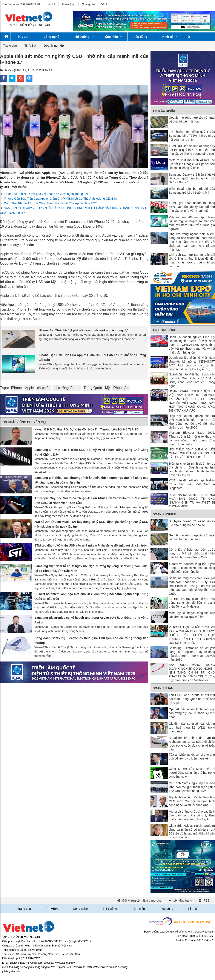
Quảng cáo (88, 4)
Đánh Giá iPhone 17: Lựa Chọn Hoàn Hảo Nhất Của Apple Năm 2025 (51, 203)
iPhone (16, 388)
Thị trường (84, 37)
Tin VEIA (24, 37)
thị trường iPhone (67, 388)
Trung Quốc (93, 388)
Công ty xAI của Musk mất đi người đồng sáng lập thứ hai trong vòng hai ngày (192, 773)
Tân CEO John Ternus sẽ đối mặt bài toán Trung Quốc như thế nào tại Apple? (192, 699)
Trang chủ (10, 46)
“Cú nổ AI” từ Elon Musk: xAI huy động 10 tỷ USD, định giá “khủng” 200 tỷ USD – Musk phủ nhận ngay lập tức (91, 524)
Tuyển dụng (69, 4)
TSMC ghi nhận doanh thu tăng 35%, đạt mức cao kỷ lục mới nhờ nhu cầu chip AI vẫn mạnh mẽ (192, 207)
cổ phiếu (44, 388)
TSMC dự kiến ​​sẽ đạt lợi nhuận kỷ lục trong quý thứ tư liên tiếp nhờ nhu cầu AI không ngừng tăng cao (192, 150)
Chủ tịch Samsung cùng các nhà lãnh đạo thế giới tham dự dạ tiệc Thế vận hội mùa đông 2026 (192, 787)
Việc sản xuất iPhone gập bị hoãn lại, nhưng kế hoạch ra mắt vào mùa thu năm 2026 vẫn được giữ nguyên (192, 223)
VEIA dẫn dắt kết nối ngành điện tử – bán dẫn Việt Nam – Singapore (192, 484)
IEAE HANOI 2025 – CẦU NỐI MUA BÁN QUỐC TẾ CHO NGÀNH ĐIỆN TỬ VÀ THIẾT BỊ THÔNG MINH (192, 501)
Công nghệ (53, 37)
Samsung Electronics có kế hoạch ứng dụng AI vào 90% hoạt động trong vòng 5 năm (91, 620)
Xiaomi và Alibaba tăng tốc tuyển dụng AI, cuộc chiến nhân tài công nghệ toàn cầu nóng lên (192, 568)
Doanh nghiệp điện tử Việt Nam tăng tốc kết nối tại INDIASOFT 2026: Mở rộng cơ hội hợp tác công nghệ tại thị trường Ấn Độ (192, 363)
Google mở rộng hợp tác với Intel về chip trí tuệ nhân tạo (192, 119)
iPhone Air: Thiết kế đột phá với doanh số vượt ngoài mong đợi (46, 194)
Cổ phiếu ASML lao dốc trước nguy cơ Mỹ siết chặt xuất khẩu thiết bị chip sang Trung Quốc (192, 553)
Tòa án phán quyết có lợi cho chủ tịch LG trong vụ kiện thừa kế (192, 756)
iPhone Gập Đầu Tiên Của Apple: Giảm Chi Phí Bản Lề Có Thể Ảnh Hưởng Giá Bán (60, 199)
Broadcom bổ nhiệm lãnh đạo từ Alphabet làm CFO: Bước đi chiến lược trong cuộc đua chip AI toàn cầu (192, 744)
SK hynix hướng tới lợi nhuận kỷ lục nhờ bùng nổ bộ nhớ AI (192, 523)
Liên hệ (51, 4)
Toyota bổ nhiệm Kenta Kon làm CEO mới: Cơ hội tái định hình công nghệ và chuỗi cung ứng (192, 801)
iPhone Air (121, 388)
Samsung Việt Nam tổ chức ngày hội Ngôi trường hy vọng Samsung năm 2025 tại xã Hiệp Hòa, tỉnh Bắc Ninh (91, 568)
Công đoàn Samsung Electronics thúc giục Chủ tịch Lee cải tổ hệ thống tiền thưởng (91, 640)
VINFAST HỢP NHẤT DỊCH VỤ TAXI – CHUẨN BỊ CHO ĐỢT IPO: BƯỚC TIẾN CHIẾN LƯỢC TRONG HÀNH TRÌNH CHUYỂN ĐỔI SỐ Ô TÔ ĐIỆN (192, 635)
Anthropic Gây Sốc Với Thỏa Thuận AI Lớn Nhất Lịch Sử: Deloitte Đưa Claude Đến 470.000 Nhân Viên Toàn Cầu (91, 501)
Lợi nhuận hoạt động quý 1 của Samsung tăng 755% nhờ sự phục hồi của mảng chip (192, 136)
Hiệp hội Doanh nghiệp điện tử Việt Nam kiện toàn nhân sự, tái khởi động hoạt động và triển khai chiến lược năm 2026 (192, 422)
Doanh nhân (163, 688)
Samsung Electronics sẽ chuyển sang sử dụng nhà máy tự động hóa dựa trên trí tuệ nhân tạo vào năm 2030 (192, 654)
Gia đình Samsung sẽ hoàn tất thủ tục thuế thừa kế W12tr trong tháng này (192, 727)
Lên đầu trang (183, 900)
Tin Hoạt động (165, 330)
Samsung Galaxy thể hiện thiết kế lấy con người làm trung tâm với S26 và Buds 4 (192, 178)
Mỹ (107, 388)
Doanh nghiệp (164, 514)
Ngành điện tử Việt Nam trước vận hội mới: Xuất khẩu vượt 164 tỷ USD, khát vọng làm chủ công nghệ (192, 380)
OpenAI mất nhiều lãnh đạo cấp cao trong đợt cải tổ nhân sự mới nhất (192, 713)
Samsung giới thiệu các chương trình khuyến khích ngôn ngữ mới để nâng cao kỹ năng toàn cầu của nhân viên (91, 480)
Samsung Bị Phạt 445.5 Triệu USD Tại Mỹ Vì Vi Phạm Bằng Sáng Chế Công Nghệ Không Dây (91, 452)
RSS (207, 900)
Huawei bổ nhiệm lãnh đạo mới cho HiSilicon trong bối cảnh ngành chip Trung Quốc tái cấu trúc (91, 596)
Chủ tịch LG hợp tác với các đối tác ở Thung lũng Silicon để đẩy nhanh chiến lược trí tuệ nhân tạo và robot (192, 260)
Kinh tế (170, 37)
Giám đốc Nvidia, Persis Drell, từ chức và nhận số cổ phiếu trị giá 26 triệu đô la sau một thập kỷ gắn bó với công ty (192, 831)
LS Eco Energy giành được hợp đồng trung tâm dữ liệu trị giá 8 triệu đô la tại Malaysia (192, 603)
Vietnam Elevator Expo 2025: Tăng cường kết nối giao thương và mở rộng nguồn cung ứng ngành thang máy (192, 438)
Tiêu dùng (142, 37)
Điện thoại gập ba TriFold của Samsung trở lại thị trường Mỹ (192, 191)
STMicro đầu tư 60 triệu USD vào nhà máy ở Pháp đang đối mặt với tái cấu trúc (91, 545)
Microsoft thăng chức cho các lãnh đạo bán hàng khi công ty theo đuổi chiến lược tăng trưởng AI (192, 815)
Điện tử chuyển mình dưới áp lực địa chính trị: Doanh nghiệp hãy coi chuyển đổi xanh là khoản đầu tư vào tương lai (192, 469)
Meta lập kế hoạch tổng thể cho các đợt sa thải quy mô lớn (192, 615)
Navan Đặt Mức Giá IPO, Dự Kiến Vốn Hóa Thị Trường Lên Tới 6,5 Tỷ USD (87, 429)
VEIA (104, 4)
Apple (29, 388)
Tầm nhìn (113, 37)
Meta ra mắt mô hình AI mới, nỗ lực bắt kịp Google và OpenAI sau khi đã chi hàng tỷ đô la (192, 164)
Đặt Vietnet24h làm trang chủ (142, 900)
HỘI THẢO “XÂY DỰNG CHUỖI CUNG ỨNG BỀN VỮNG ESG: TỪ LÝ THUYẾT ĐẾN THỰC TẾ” (192, 453)
